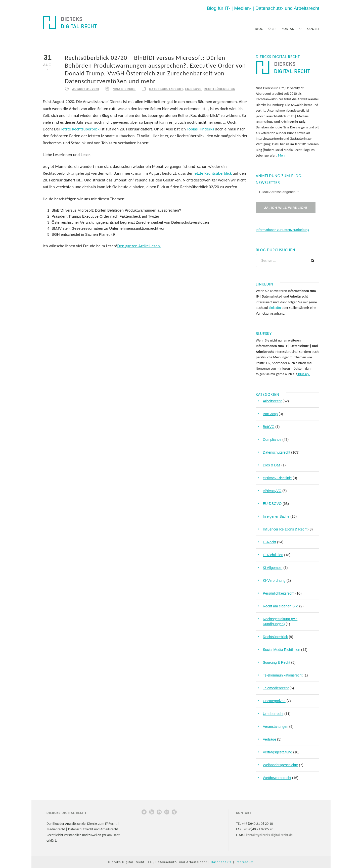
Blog (259, 29)
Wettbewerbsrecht (277, 778)
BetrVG (269, 427)
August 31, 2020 (86, 89)
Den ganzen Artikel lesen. (139, 246)
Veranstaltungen (276, 727)
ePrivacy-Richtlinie (277, 478)
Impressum (245, 862)
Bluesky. (304, 374)
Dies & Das (272, 465)
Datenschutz (221, 862)
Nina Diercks (124, 89)
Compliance (272, 440)
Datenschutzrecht (166, 89)
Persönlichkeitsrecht (279, 593)
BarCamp (270, 414)
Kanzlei (313, 29)
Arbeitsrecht (272, 401)
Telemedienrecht (276, 688)
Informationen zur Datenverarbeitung (283, 230)
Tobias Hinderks (200, 129)
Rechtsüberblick (220, 89)
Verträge (270, 739)
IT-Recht (270, 542)
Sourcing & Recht (277, 662)
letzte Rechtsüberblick (80, 129)
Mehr (282, 155)
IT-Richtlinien (273, 555)
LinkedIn (274, 308)
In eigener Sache (276, 516)
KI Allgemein (273, 568)
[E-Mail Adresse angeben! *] (281, 192)
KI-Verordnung (274, 581)
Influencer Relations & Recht (285, 529)
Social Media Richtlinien (282, 650)
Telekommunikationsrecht (283, 675)
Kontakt (289, 29)
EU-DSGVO (193, 89)
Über (272, 29)
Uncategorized (274, 701)
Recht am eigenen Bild (281, 606)
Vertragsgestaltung (278, 752)
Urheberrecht (273, 714)
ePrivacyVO (272, 491)
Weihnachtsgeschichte (281, 765)
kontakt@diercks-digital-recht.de (269, 835)
